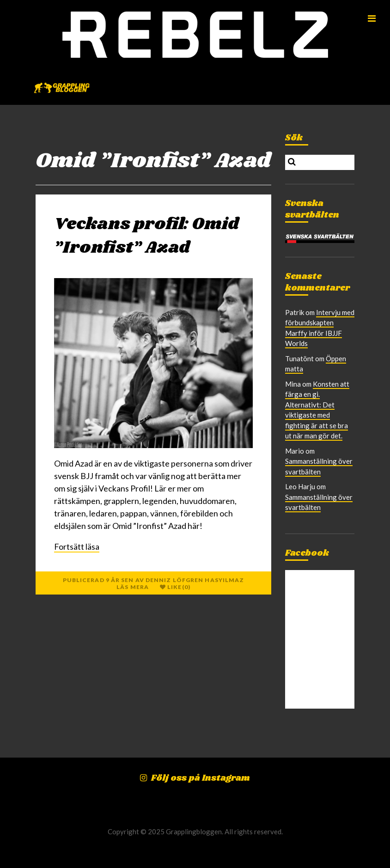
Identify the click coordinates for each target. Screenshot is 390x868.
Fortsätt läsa (77, 546)
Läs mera (133, 587)
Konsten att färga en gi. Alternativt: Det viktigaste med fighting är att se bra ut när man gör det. (317, 410)
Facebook (307, 553)
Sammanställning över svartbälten (319, 502)
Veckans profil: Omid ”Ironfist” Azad (146, 236)
